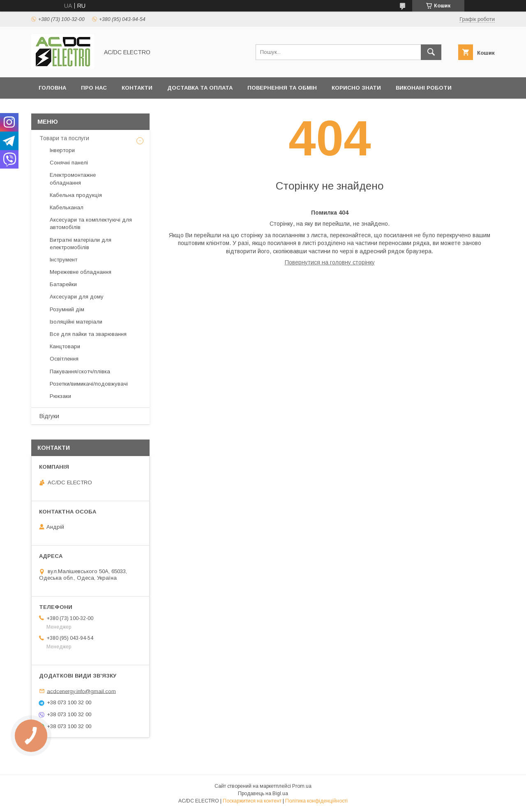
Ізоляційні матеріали (76, 322)
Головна (52, 88)
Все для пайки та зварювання (88, 334)
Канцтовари (65, 346)
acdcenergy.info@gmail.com (81, 691)
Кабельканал (67, 207)
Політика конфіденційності (316, 801)
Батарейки (63, 284)
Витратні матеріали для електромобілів (81, 244)
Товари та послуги (64, 138)
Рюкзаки (60, 396)
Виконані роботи (424, 88)
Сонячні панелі (69, 163)
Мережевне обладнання (81, 272)
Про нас (94, 88)
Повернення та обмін (282, 88)
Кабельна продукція (76, 195)
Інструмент (63, 260)
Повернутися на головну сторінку (330, 262)
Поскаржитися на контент (252, 801)
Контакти (137, 88)
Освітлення (64, 359)
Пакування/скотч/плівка (80, 371)
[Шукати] (431, 52)
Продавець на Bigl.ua (263, 793)
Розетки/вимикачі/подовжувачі (89, 384)
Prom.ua (302, 786)
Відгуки (49, 416)
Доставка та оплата (200, 88)
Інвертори (62, 150)
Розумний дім (67, 309)
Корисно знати (356, 88)
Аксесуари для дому (77, 297)
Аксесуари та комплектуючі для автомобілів (91, 223)
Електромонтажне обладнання (73, 179)
